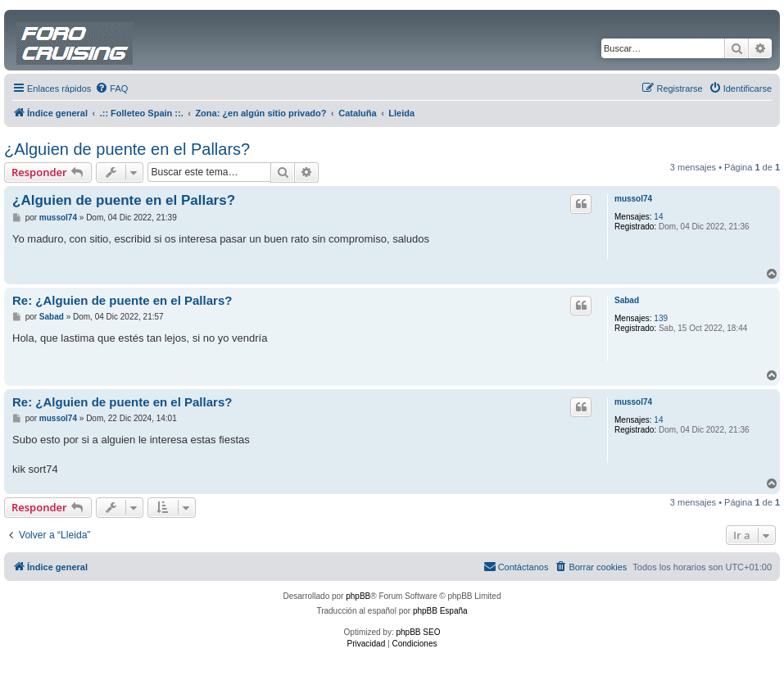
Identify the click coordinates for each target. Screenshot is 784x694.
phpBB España (440, 611)
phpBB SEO (419, 632)
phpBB (358, 596)
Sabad (627, 300)
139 (661, 318)
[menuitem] (111, 88)
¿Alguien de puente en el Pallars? (127, 149)
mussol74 (633, 199)
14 (658, 217)
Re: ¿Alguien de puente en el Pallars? (122, 300)
